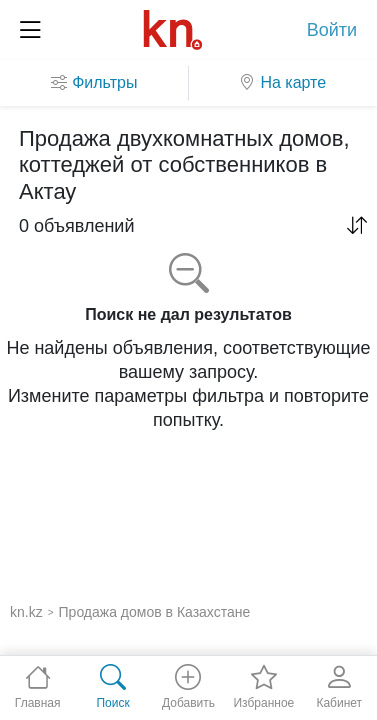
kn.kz (26, 612)
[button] (357, 226)
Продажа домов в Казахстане (155, 612)
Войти (332, 30)
